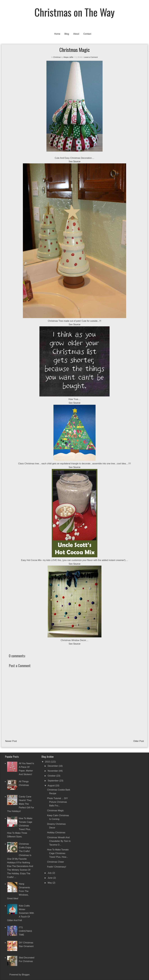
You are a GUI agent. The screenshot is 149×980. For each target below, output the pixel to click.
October (52, 776)
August (51, 786)
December (53, 766)
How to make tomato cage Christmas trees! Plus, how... (58, 853)
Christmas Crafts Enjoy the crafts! (25, 848)
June (50, 878)
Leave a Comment (91, 57)
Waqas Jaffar (68, 57)
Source (77, 161)
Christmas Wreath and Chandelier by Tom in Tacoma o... (59, 841)
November (53, 771)
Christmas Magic (55, 811)
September (54, 781)
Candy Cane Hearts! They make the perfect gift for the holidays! (21, 804)
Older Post (139, 741)
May (50, 883)
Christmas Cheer (56, 862)
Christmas (57, 57)
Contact (87, 34)
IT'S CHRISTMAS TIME (25, 931)
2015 (48, 762)
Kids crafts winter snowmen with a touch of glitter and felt (21, 913)
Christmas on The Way (75, 12)
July (50, 873)
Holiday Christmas (56, 833)
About (76, 34)
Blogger (26, 975)
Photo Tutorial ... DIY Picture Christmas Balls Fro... (57, 802)
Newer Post (11, 741)
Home (57, 34)
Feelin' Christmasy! (57, 867)
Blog (67, 34)
